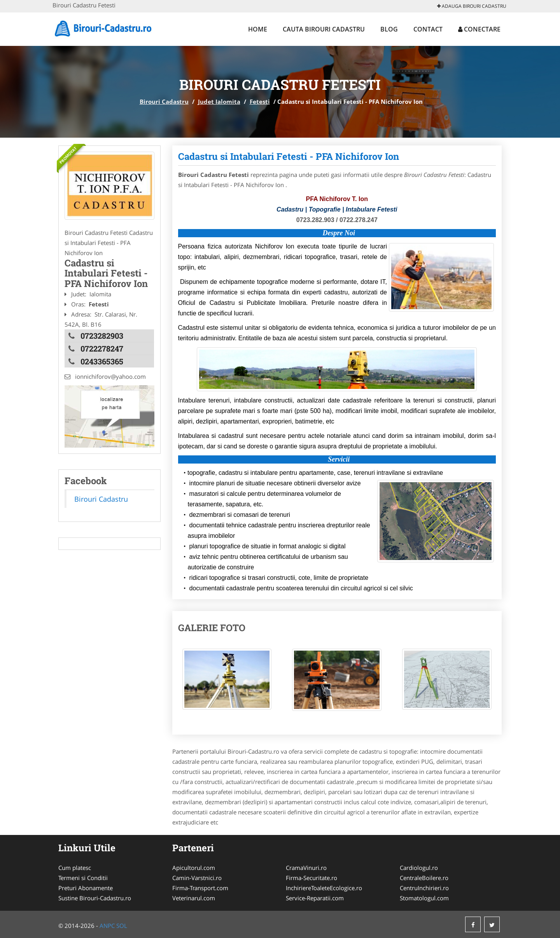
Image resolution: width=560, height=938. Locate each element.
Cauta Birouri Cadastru (324, 29)
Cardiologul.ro (419, 868)
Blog (389, 29)
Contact (428, 29)
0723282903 (102, 336)
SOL (122, 926)
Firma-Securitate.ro (311, 878)
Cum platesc (75, 868)
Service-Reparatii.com (315, 898)
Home (258, 29)
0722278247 (102, 348)
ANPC (107, 926)
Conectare (479, 29)
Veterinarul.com (194, 898)
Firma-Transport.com (200, 888)
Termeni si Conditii (83, 878)
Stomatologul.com (424, 898)
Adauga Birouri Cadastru (472, 6)
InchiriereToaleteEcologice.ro (324, 888)
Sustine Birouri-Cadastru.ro (95, 898)
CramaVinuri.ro (306, 868)
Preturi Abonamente (86, 888)
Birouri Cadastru (164, 101)
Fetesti (260, 101)
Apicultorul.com (194, 868)
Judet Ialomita (219, 101)
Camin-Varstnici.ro (197, 878)
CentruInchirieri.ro (424, 888)
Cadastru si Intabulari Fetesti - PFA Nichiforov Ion (289, 156)
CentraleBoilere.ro (424, 878)
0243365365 (102, 361)
